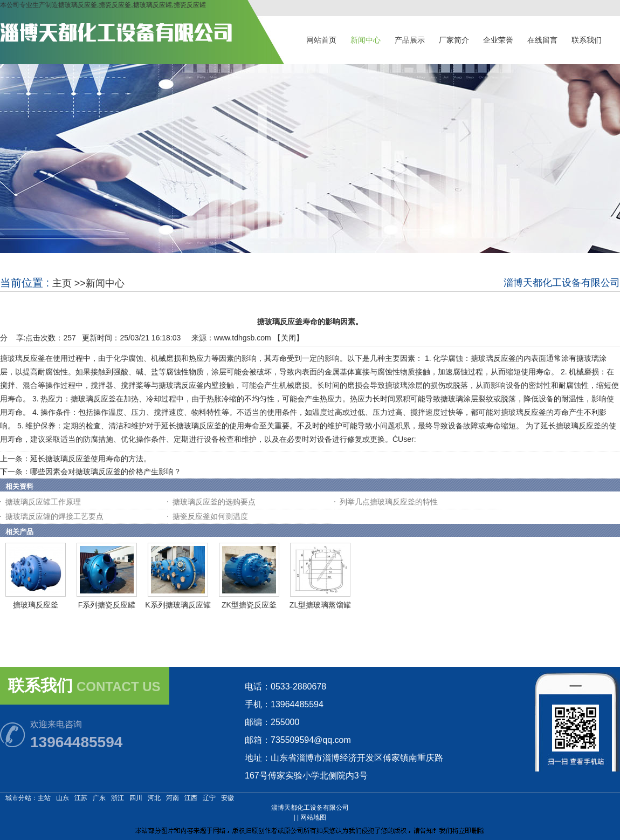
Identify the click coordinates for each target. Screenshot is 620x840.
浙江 (118, 798)
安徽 (228, 798)
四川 (136, 798)
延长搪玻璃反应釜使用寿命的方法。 (91, 459)
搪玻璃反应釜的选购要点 (214, 502)
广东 (99, 798)
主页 (62, 283)
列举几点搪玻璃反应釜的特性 (389, 502)
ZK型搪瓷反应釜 (249, 605)
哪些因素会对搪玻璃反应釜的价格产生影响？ (106, 472)
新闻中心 (105, 283)
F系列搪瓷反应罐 (107, 605)
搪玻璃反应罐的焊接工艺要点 (54, 516)
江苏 (81, 798)
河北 (154, 798)
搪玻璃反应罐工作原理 (43, 502)
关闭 (288, 338)
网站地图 (313, 817)
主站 (44, 798)
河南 (173, 798)
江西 (191, 798)
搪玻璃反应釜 (36, 605)
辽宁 (209, 798)
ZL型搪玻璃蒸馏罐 (320, 605)
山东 (63, 798)
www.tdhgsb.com (243, 338)
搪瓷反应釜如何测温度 (210, 516)
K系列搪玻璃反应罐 (178, 605)
